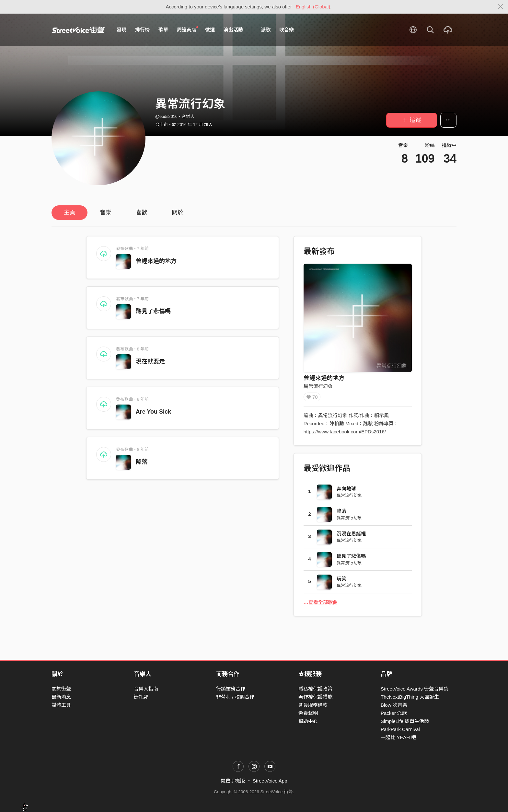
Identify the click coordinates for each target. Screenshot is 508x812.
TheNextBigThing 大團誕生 (410, 697)
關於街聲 (61, 689)
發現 (121, 30)
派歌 (266, 30)
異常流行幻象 (318, 386)
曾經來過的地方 (156, 261)
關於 (178, 212)
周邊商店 (188, 29)
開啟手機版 (233, 781)
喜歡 (142, 212)
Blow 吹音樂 (394, 705)
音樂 (106, 212)
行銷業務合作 (231, 689)
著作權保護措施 (315, 697)
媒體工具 (61, 705)
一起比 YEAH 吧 (398, 738)
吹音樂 (287, 30)
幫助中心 (308, 721)
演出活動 (233, 30)
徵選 (210, 30)
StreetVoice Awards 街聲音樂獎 (415, 689)
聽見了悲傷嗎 (153, 311)
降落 (142, 462)
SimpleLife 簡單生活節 (405, 721)
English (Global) (313, 7)
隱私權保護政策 (315, 689)
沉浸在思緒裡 (351, 536)
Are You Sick (153, 412)
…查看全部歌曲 (321, 605)
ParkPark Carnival (400, 730)
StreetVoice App (270, 781)
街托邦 (141, 697)
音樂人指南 (146, 689)
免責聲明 (308, 713)
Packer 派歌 (394, 713)
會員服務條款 (313, 705)
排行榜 (142, 30)
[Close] (501, 7)
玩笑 (341, 581)
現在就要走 (150, 361)
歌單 (163, 30)
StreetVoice (78, 30)
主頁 (70, 212)
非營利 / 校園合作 (235, 697)
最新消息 (61, 697)
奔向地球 (346, 491)
